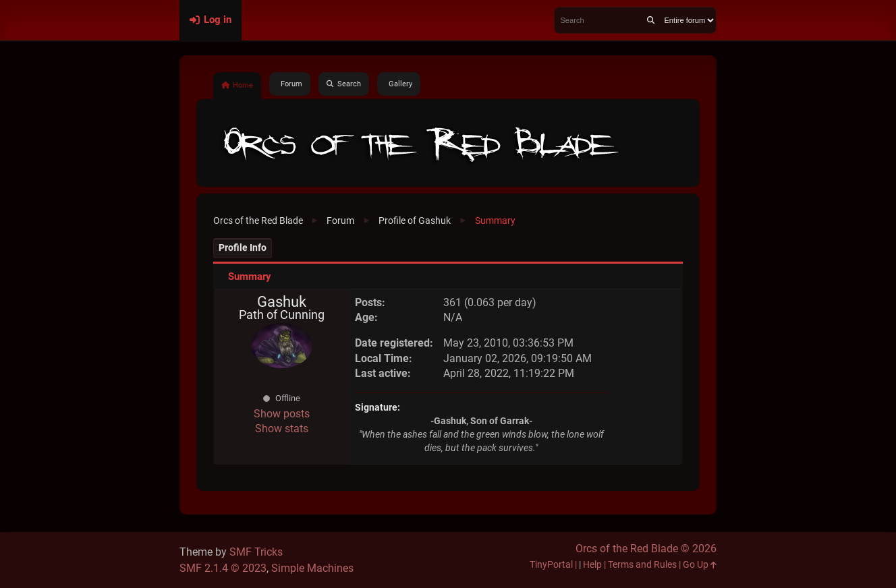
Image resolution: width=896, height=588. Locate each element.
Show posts (282, 414)
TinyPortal (551, 565)
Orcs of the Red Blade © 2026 (646, 549)
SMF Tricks (256, 552)
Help (592, 565)
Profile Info (243, 248)
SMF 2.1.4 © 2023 (223, 568)
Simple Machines (312, 568)
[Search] (651, 20)
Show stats (282, 429)
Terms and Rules (642, 565)
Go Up (700, 565)
